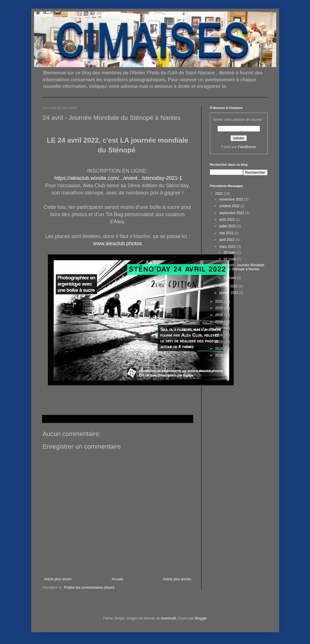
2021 (219, 301)
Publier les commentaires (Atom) (89, 588)
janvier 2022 (229, 293)
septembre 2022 (232, 213)
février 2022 (229, 286)
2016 (219, 335)
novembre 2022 (232, 199)
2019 (219, 315)
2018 (219, 322)
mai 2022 (227, 233)
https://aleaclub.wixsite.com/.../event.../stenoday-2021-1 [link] (118, 178)
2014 (219, 349)
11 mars (230, 278)
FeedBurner (247, 147)
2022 (219, 194)
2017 (219, 328)
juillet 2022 (228, 226)
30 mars (230, 252)
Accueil (117, 579)
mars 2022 (228, 247)
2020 (219, 308)
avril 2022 (227, 240)
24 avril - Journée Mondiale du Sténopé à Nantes (244, 267)
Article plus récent (58, 579)
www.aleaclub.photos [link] (118, 243)
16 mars (230, 259)
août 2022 (227, 220)
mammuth (169, 618)
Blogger (201, 618)
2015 (219, 342)
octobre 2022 (230, 206)
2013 (219, 355)
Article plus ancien (177, 579)
